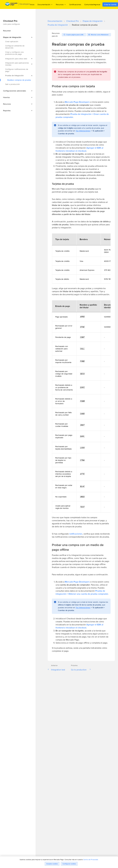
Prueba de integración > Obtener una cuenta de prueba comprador (82, 592)
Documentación (55, 21)
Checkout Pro (72, 21)
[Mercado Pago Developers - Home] (18, 5)
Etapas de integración (93, 21)
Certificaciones (75, 4)
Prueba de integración (58, 25)
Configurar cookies (69, 864)
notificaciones (76, 534)
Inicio (32, 4)
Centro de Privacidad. (91, 859)
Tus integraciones (83, 131)
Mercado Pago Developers (77, 102)
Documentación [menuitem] (45, 4)
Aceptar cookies (52, 864)
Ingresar (97, 4)
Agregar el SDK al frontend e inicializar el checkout (79, 149)
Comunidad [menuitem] (90, 4)
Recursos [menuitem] (61, 4)
